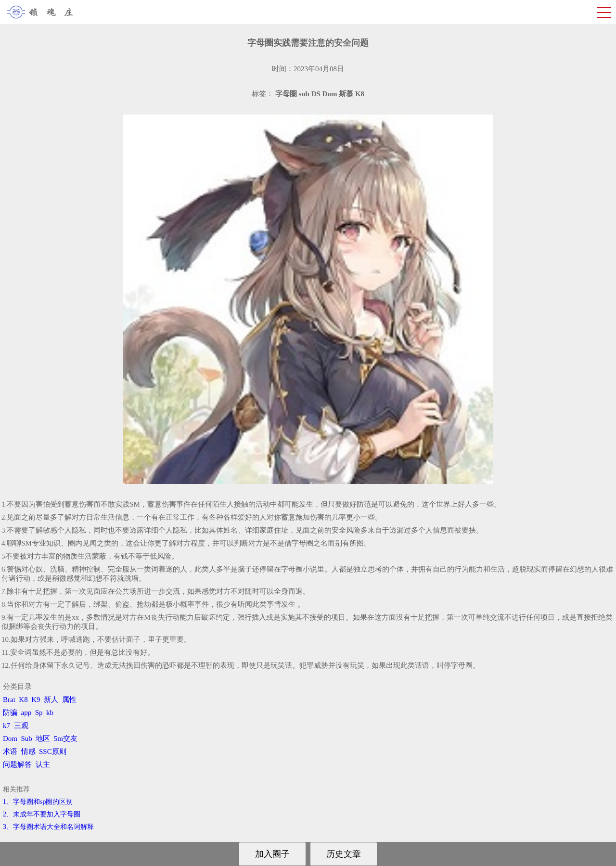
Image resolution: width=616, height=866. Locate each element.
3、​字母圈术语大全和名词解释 (48, 827)
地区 (43, 739)
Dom (10, 739)
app (26, 713)
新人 (51, 700)
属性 (69, 700)
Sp (39, 713)
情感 (28, 751)
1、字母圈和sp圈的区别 (38, 802)
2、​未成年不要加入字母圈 (42, 814)
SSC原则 (53, 751)
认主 (43, 764)
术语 (10, 751)
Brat (9, 700)
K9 (36, 700)
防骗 (10, 713)
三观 (21, 726)
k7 (6, 726)
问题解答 (17, 764)
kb (50, 713)
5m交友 (66, 739)
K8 (23, 700)
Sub (27, 739)
